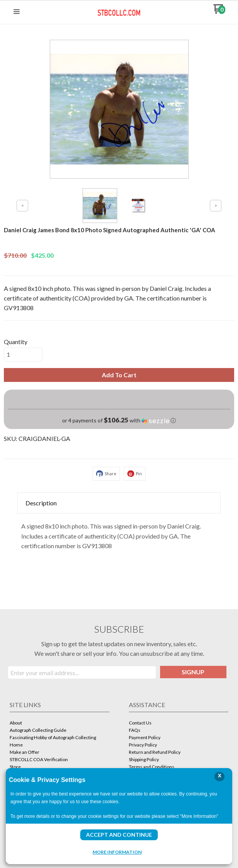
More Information (117, 852)
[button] (17, 12)
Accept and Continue (119, 835)
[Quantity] (23, 355)
